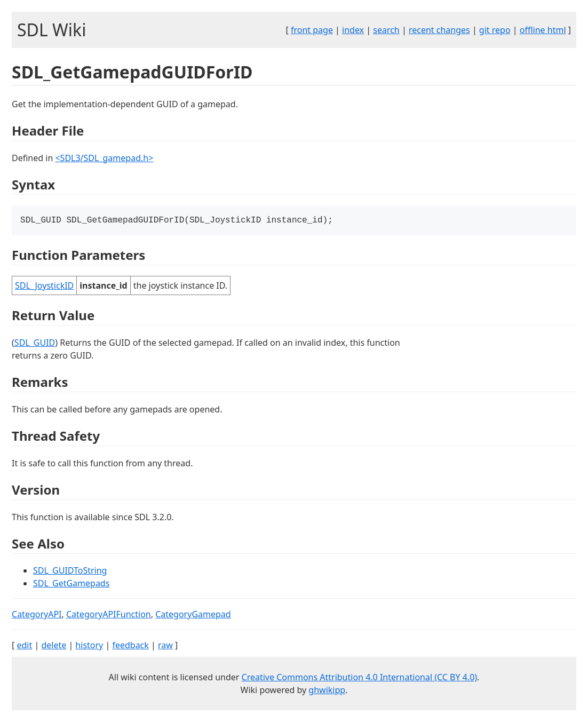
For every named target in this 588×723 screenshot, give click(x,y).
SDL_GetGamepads (71, 584)
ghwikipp (327, 691)
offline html (543, 30)
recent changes (439, 30)
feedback (130, 646)
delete (54, 646)
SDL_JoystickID (44, 287)
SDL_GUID (35, 344)
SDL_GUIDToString (70, 571)
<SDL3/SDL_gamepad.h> (104, 158)
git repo (495, 30)
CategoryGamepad (193, 615)
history (89, 646)
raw (165, 646)
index (353, 30)
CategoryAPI (37, 615)
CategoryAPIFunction (109, 615)
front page (312, 30)
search (386, 30)
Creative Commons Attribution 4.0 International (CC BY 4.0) (360, 678)
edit (24, 646)
